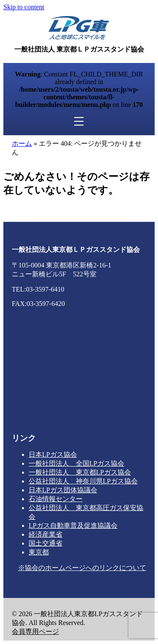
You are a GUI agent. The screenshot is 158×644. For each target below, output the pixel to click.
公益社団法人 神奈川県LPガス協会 (83, 481)
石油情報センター (56, 499)
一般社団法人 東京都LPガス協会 (80, 472)
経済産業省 (46, 534)
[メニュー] (79, 122)
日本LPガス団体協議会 (63, 490)
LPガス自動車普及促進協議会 (73, 525)
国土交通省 (46, 543)
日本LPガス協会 (53, 454)
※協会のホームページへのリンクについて (82, 568)
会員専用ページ (35, 632)
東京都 (39, 552)
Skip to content (24, 7)
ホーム (22, 143)
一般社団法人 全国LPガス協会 (76, 463)
